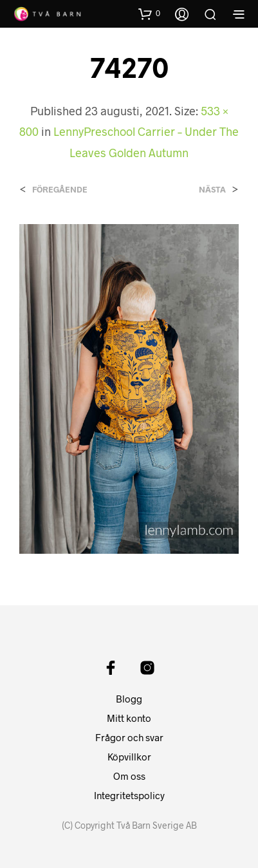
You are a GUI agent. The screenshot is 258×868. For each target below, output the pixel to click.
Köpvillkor (129, 757)
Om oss (129, 776)
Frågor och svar (129, 737)
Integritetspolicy (129, 795)
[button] (149, 14)
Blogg (129, 699)
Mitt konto (129, 718)
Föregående (60, 190)
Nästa (212, 190)
